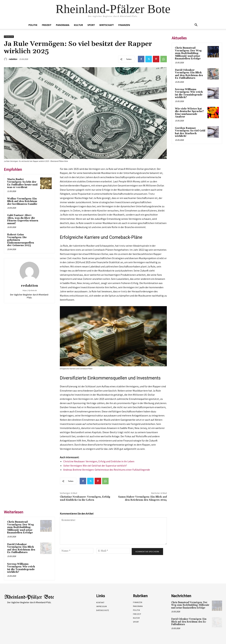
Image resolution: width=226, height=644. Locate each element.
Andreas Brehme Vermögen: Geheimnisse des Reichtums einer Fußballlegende (107, 470)
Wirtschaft (106, 25)
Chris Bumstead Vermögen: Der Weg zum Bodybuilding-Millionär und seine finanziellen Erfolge (20, 527)
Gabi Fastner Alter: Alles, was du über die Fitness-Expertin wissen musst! (23, 219)
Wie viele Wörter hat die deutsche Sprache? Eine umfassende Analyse (189, 113)
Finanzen (124, 25)
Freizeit (47, 25)
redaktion (13, 59)
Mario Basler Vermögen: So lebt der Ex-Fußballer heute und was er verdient (22, 183)
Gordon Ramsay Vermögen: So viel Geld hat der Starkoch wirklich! (190, 132)
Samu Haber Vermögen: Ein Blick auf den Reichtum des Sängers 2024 (143, 498)
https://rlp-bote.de (30, 290)
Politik (33, 25)
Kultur (78, 25)
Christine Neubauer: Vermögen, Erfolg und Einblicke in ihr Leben (99, 461)
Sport (91, 25)
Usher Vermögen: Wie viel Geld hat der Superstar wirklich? (95, 466)
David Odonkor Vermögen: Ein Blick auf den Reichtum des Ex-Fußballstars (21, 548)
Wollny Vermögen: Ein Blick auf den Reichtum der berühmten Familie (22, 201)
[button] (196, 25)
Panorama (63, 25)
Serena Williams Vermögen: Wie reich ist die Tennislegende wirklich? (21, 568)
